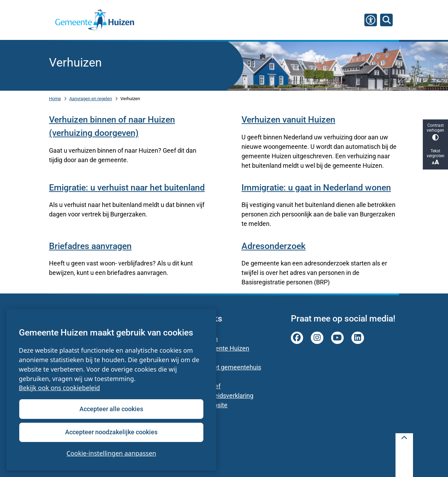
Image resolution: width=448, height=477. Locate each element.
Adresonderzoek (274, 246)
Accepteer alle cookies (111, 409)
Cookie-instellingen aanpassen (111, 453)
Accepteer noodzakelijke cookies (111, 432)
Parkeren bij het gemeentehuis (219, 367)
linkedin (358, 338)
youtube (337, 338)
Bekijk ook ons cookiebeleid (59, 388)
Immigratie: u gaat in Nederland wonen (316, 188)
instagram (317, 338)
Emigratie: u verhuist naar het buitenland (127, 188)
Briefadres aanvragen (90, 246)
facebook (297, 338)
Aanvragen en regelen (91, 99)
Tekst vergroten (435, 157)
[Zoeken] (386, 20)
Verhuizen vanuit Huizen (288, 120)
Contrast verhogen (435, 132)
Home (55, 99)
